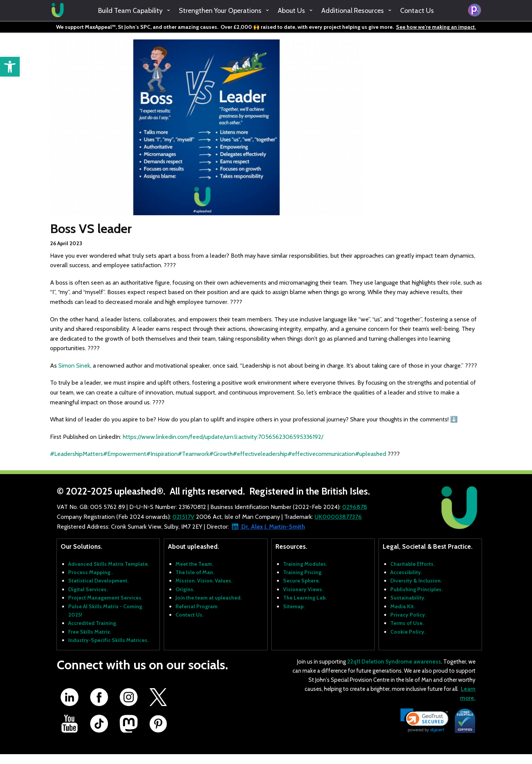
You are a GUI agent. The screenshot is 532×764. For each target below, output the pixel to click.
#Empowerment (125, 454)
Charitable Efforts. (412, 564)
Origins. (185, 589)
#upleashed (371, 454)
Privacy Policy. (408, 615)
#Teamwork (193, 454)
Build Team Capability (130, 11)
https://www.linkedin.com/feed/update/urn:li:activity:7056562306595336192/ (223, 437)
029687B (355, 507)
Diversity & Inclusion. (416, 581)
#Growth (221, 454)
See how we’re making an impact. (436, 27)
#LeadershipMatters (77, 454)
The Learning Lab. (305, 598)
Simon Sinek (74, 366)
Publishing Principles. (416, 589)
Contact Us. (189, 615)
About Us (291, 11)
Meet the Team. (194, 564)
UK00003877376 (338, 517)
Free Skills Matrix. (90, 632)
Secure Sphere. (301, 581)
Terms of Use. (407, 623)
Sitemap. (294, 606)
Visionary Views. (303, 589)
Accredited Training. (93, 623)
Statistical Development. (98, 581)
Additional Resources (353, 11)
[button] (10, 67)
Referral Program (196, 606)
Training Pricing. (303, 572)
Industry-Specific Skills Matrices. (108, 640)
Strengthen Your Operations (220, 11)
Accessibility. (406, 572)
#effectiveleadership (260, 454)
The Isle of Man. (195, 572)
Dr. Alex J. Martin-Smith (272, 527)
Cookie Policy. (408, 632)
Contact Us (417, 11)
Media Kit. (403, 606)
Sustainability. (408, 598)
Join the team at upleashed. (209, 598)
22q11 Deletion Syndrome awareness (394, 662)
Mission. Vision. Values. (204, 581)
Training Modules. (305, 564)
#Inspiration (162, 454)
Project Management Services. (105, 598)
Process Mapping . (90, 572)
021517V (183, 517)
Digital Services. (88, 589)
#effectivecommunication (321, 454)
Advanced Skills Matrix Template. (109, 564)
